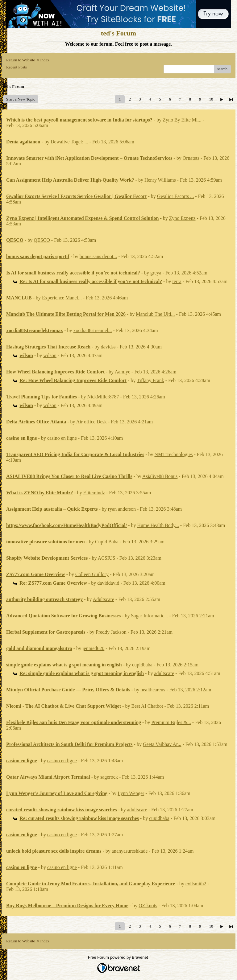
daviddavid (108, 583)
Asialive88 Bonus (160, 476)
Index (45, 60)
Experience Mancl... (62, 298)
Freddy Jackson (111, 632)
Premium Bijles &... (171, 722)
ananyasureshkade (130, 851)
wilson (50, 355)
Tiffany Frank (150, 380)
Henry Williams (160, 180)
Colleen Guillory (92, 574)
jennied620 (93, 648)
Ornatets (191, 158)
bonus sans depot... (98, 256)
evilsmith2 (196, 884)
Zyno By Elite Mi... (182, 120)
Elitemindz (94, 493)
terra (177, 281)
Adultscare (104, 599)
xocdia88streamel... (93, 330)
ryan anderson (122, 509)
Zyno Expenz (182, 218)
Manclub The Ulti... (155, 314)
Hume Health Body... (158, 525)
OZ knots (148, 906)
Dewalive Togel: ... (69, 142)
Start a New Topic (21, 99)
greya (156, 273)
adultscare (164, 673)
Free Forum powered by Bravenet (118, 957)
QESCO (42, 240)
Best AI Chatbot (147, 706)
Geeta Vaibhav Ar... (162, 744)
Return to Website (21, 60)
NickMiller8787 (103, 397)
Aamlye (122, 372)
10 (211, 99)
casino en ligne (62, 438)
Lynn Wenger (131, 793)
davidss (108, 347)
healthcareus (153, 690)
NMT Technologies (173, 454)
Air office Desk (91, 422)
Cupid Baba (107, 542)
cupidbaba (142, 665)
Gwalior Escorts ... (176, 196)
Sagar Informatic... (149, 616)
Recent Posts (17, 67)
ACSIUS (107, 558)
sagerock (109, 777)
